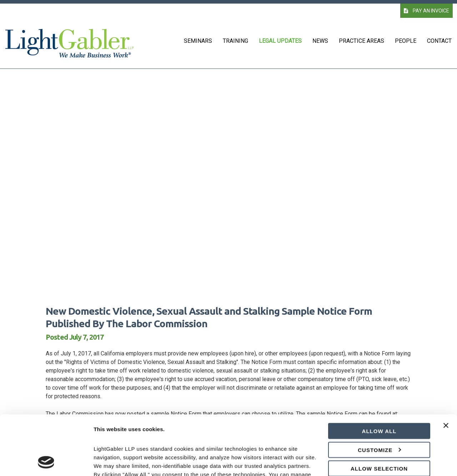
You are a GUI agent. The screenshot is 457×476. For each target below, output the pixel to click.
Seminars (198, 41)
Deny (379, 432)
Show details (375, 462)
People (406, 41)
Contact (439, 41)
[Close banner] (446, 374)
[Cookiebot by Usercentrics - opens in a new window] (46, 462)
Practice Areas (361, 41)
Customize (379, 394)
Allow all (379, 375)
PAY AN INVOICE (426, 11)
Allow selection (379, 413)
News (320, 41)
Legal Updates (280, 41)
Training (235, 41)
